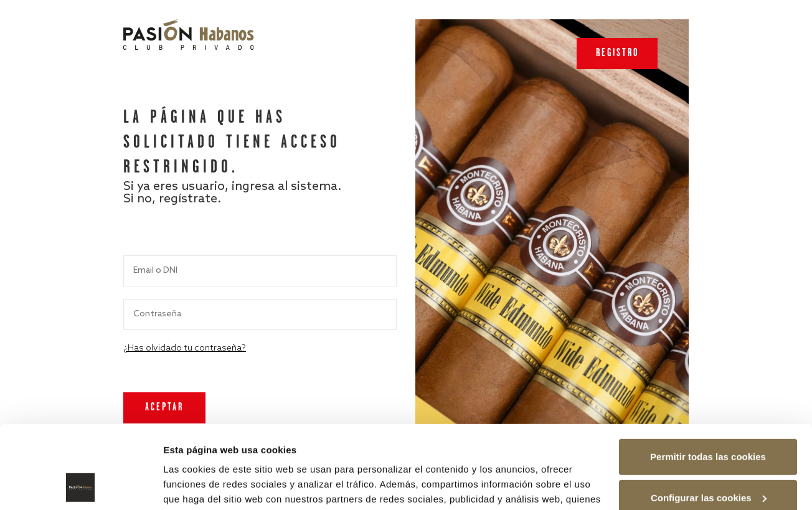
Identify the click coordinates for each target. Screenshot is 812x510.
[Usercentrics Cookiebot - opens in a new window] (81, 486)
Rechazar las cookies (708, 460)
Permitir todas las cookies (708, 379)
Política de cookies (421, 451)
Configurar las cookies (709, 419)
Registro (617, 53)
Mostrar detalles (200, 485)
